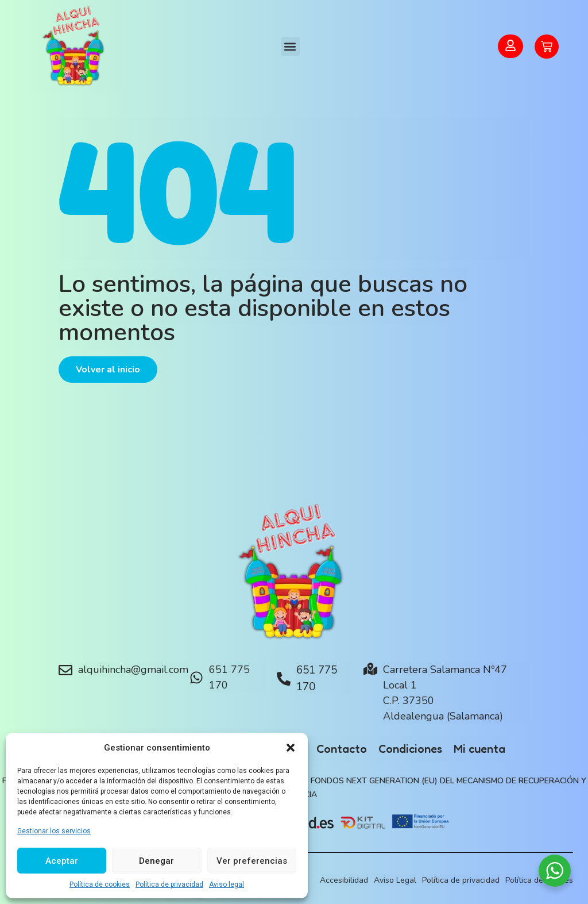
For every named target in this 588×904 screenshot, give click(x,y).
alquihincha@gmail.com (133, 670)
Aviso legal (227, 884)
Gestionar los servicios (54, 831)
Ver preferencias (252, 861)
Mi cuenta (479, 749)
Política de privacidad (169, 884)
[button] (291, 748)
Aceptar (62, 861)
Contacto (342, 749)
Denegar (156, 861)
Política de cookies (100, 884)
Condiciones (410, 749)
